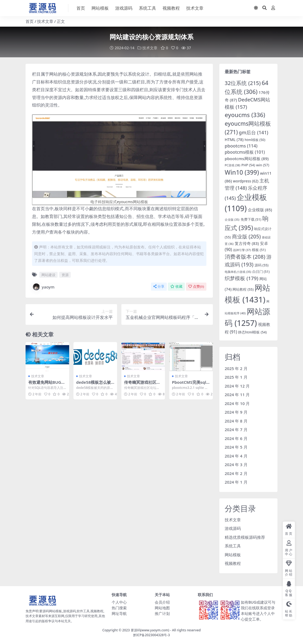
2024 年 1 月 (236, 482)
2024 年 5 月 (236, 447)
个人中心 (119, 602)
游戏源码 (233, 528)
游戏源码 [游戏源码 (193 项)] (248, 260)
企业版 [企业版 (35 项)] (232, 219)
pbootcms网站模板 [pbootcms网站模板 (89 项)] (247, 158)
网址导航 (119, 613)
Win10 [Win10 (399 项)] (242, 172)
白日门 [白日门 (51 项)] (261, 271)
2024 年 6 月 (236, 438)
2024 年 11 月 (237, 394)
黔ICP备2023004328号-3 (152, 635)
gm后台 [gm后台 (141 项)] (254, 132)
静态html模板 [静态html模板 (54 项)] (252, 332)
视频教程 (233, 563)
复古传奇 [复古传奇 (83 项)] (247, 243)
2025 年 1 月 (236, 377)
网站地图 (162, 608)
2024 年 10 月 (237, 403)
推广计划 (162, 613)
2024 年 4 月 (236, 456)
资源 (65, 275)
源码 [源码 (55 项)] (262, 265)
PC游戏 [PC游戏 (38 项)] (232, 165)
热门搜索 (119, 608)
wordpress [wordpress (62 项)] (246, 181)
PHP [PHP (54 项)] (248, 165)
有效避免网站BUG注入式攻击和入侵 (47, 384)
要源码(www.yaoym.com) (150, 630)
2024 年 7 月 (236, 429)
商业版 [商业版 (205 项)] (246, 236)
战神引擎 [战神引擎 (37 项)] (242, 250)
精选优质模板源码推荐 (245, 537)
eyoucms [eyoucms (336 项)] (245, 115)
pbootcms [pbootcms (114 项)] (241, 145)
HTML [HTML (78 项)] (234, 139)
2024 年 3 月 (236, 464)
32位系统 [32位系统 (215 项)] (243, 83)
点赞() (196, 286)
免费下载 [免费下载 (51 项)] (251, 219)
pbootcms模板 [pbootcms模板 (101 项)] (245, 152)
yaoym (43, 287)
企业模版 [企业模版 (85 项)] (260, 209)
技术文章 (45, 21)
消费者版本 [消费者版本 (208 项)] (245, 256)
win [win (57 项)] (263, 165)
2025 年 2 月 (236, 368)
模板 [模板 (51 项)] (259, 250)
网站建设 (48, 275)
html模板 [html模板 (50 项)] (255, 140)
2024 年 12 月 (237, 386)
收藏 (176, 286)
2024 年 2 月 (236, 473)
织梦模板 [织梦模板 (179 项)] (242, 278)
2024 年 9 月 (236, 412)
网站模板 (233, 554)
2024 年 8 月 (236, 421)
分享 (159, 286)
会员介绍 (162, 602)
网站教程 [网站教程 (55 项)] (243, 289)
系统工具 (233, 546)
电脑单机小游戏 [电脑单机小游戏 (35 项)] (238, 272)
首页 (30, 21)
